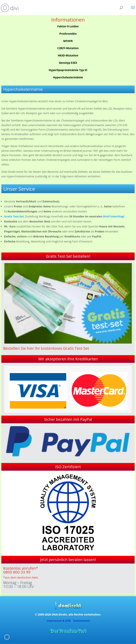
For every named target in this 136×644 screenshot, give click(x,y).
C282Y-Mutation (68, 48)
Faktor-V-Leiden (68, 26)
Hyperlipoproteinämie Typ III (68, 70)
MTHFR (68, 41)
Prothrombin (68, 34)
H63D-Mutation (68, 55)
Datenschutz (82, 621)
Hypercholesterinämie (68, 77)
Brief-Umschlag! (114, 216)
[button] (7, 637)
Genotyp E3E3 (68, 63)
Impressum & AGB (59, 621)
